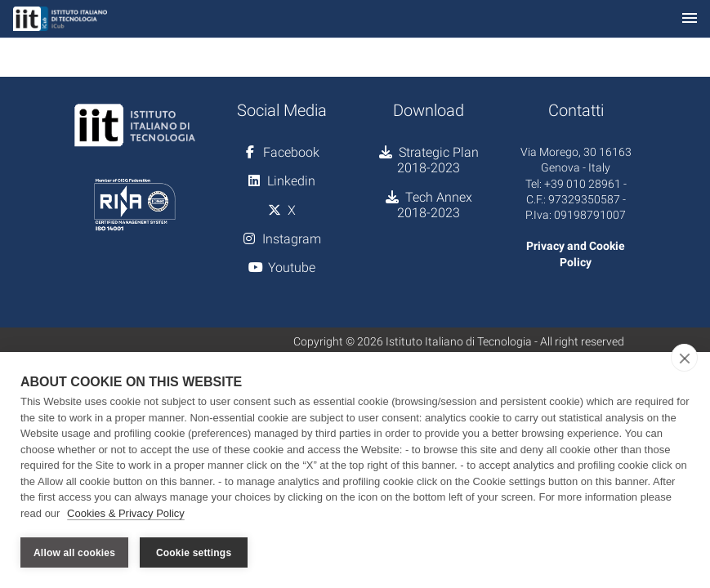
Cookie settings (194, 553)
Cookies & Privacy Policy (126, 513)
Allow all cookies (74, 553)
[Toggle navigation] (690, 19)
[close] (684, 358)
